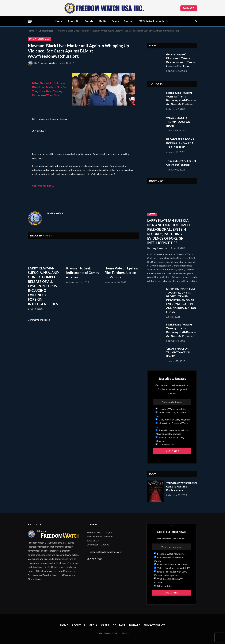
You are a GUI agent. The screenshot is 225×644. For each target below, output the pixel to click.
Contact (129, 21)
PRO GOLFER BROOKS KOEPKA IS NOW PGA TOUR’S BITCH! (180, 143)
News (152, 214)
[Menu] (30, 21)
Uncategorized (39, 39)
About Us (74, 21)
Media (103, 21)
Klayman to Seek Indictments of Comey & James (83, 273)
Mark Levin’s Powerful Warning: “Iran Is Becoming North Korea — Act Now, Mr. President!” (181, 98)
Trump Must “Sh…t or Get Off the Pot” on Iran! (181, 163)
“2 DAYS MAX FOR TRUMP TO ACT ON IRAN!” (178, 122)
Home (59, 21)
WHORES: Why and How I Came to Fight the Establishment (182, 486)
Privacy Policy (154, 625)
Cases (115, 21)
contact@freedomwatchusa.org (106, 552)
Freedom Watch (47, 63)
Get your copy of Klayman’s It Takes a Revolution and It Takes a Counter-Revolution (181, 60)
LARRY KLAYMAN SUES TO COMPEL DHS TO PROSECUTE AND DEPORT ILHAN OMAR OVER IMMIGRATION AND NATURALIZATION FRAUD (181, 300)
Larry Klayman (159, 248)
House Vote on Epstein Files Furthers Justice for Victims (121, 273)
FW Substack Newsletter (154, 21)
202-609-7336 (94, 559)
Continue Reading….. (43, 186)
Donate (189, 8)
